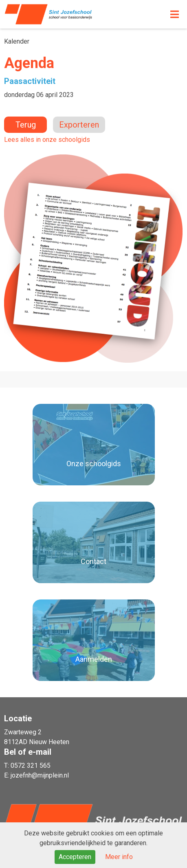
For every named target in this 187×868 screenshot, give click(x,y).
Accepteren (75, 857)
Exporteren (79, 125)
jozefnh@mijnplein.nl (40, 775)
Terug (26, 125)
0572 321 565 (31, 766)
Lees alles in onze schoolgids (47, 140)
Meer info (119, 857)
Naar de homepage (71, 14)
